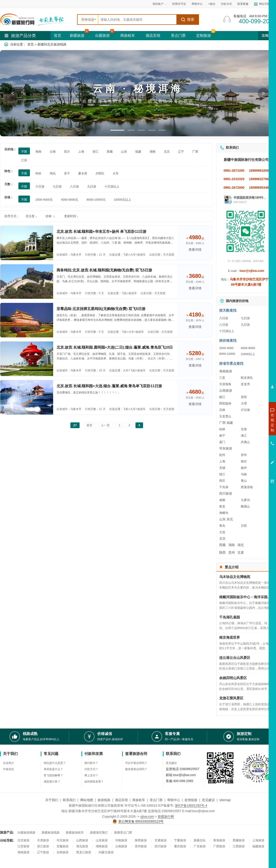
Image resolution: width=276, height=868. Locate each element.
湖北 (241, 545)
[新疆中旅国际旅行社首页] (37, 20)
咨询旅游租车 (252, 447)
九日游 (245, 325)
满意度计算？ (52, 782)
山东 (222, 519)
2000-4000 (226, 348)
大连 (222, 532)
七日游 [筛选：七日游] (57, 186)
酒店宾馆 (153, 36)
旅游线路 (104, 800)
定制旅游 (204, 36)
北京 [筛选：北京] (167, 152)
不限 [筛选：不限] (24, 152)
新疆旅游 (77, 36)
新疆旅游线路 (51, 832)
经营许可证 (179, 4)
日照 (244, 526)
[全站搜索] (137, 20)
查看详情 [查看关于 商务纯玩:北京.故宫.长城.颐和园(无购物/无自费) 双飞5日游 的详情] (195, 288)
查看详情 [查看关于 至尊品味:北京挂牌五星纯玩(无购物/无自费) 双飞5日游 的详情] (195, 327)
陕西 (222, 552)
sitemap (225, 800)
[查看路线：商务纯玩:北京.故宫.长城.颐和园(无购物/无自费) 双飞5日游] (27, 282)
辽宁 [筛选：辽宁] (181, 152)
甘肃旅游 (161, 840)
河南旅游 (121, 840)
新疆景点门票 (123, 832)
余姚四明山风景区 (233, 678)
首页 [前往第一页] (89, 425)
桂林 (222, 429)
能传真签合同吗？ (136, 769)
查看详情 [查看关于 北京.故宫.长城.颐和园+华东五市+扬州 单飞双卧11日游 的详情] (195, 250)
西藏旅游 (239, 840)
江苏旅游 (23, 846)
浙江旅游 (43, 846)
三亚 (222, 378)
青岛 (222, 526)
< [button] (13, 93)
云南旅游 (226, 390)
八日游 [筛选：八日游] (74, 186)
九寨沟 (245, 500)
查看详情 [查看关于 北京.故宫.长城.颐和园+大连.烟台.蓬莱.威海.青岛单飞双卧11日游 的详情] (195, 404)
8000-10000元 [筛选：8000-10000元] (96, 200)
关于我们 (52, 800)
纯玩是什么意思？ (55, 763)
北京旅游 (23, 840)
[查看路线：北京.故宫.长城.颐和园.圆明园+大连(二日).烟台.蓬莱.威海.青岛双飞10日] (27, 359)
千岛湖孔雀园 (230, 617)
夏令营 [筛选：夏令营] (83, 173)
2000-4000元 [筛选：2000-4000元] (44, 200)
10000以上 (248, 354)
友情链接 (191, 800)
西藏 (222, 545)
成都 (222, 500)
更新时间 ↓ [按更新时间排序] (71, 216)
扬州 (244, 468)
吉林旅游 (63, 852)
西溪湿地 (247, 487)
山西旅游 (82, 840)
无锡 (222, 468)
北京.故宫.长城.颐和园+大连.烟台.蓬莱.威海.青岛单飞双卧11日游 (109, 386)
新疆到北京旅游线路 (52, 44)
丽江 (222, 397)
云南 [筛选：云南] (53, 152)
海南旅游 (226, 371)
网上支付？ (91, 775)
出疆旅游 (102, 36)
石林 (222, 410)
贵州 (232, 552)
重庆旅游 (180, 846)
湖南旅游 (102, 846)
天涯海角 (225, 384)
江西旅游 (239, 846)
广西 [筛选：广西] (195, 152)
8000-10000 (227, 354)
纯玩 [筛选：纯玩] (53, 173)
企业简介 (9, 763)
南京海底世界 (230, 637)
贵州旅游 (141, 846)
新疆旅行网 (166, 817)
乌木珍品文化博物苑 (235, 577)
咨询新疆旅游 (252, 422)
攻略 (267, 36)
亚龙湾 (245, 384)
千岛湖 (224, 487)
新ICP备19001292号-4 (191, 805)
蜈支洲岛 (247, 378)
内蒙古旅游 (106, 852)
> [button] (263, 93)
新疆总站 (200, 840)
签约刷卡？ (91, 763)
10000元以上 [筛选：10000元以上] (122, 200)
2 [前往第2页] (129, 425)
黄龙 (222, 506)
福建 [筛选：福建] (138, 152)
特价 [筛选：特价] (38, 173)
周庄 (222, 481)
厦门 (222, 442)
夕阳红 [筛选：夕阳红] (100, 173)
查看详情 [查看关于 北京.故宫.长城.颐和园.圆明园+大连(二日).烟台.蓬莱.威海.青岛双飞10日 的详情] (195, 365)
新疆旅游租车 (75, 832)
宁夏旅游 (180, 840)
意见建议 (171, 763)
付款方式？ (91, 769)
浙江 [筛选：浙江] (95, 152)
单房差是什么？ (53, 769)
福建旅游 (258, 846)
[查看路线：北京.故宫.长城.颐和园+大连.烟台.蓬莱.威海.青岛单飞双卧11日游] (27, 397)
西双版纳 (225, 403)
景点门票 (178, 36)
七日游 (245, 318)
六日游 (224, 318)
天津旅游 (43, 840)
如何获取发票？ (94, 782)
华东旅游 (226, 448)
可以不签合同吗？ (136, 763)
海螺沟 (224, 513)
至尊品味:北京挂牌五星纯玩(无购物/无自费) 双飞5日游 (101, 309)
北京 (222, 538)
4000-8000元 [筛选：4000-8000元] (70, 200)
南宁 (222, 436)
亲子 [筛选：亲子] (67, 173)
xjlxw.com (147, 817)
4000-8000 (248, 348)
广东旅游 (200, 846)
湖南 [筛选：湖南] (152, 152)
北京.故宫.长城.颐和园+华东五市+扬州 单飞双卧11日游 (101, 232)
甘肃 (241, 552)
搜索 (188, 20)
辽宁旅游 (43, 852)
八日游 (224, 325)
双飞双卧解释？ (53, 775)
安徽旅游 (63, 846)
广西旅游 (219, 846)
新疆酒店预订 (99, 832)
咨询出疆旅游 (252, 431)
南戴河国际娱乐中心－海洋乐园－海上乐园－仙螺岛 (246, 597)
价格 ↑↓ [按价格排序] (50, 216)
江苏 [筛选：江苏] (24, 160)
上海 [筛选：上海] (81, 152)
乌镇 (244, 474)
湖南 (232, 545)
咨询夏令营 (252, 439)
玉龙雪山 (225, 416)
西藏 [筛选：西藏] (110, 152)
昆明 (244, 397)
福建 (230, 423)
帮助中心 (197, 4)
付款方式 (226, 4)
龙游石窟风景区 (231, 698)
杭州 (222, 455)
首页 (57, 36)
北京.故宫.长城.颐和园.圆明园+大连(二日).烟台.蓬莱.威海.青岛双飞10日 (115, 347)
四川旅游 (226, 493)
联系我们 (69, 800)
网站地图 (87, 800)
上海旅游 (258, 840)
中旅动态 (9, 769)
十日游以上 (227, 331)
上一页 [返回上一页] (105, 425)
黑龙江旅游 (84, 852)
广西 (222, 423)
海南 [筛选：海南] (38, 152)
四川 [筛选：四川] (67, 152)
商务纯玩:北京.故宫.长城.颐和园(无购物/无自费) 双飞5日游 (104, 270)
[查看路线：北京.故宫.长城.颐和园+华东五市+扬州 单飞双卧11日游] (27, 243)
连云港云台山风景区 (235, 658)
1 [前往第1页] (119, 425)
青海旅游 (219, 840)
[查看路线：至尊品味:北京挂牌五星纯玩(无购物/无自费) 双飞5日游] (27, 320)
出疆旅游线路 (26, 832)
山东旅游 (102, 840)
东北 (230, 519)
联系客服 (243, 4)
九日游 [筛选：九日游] (92, 186)
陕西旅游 (141, 840)
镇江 (222, 474)
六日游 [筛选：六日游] (40, 186)
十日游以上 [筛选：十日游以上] (112, 186)
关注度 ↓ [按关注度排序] (31, 216)
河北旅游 (63, 840)
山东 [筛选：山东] (124, 152)
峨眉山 (245, 506)
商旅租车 (128, 36)
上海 (222, 461)
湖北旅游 (82, 846)
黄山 (244, 481)
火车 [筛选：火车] (116, 173)
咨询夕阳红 (252, 455)
